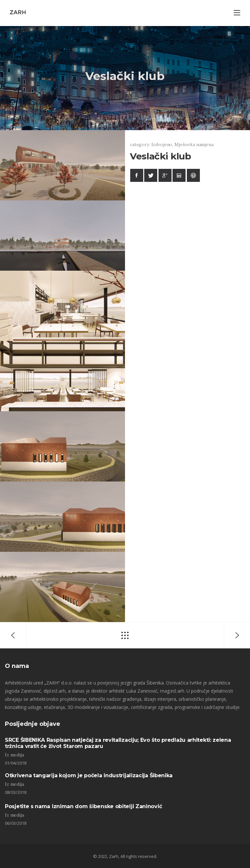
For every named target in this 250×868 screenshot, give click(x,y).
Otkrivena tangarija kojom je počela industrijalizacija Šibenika (89, 775)
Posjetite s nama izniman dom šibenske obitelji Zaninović (83, 806)
